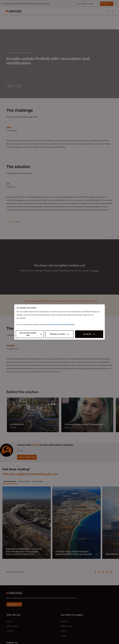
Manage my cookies (57, 334)
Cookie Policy (69, 325)
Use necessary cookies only (28, 334)
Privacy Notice (54, 325)
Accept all (87, 334)
